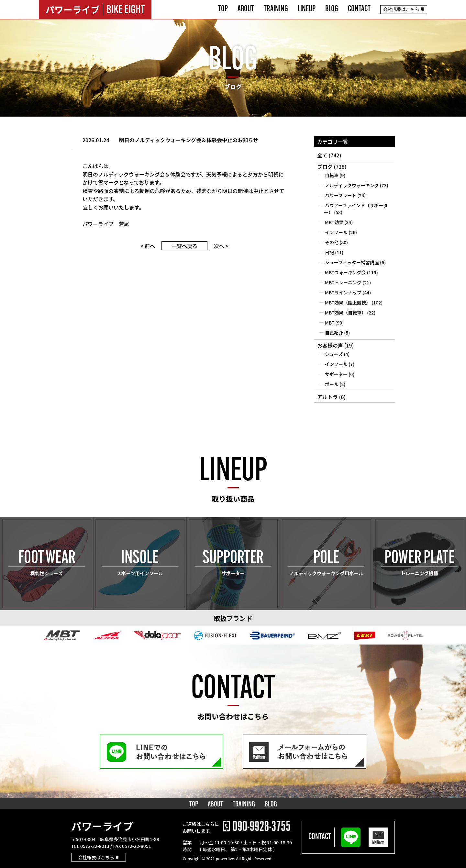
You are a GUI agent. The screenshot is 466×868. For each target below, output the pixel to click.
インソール (336, 232)
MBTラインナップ (343, 292)
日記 (329, 252)
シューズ (334, 354)
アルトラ (327, 397)
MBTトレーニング (343, 282)
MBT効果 (334, 222)
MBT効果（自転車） (345, 313)
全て (322, 155)
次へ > (221, 246)
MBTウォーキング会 (345, 272)
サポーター (336, 374)
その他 (332, 242)
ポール (332, 384)
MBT (330, 323)
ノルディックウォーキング (352, 185)
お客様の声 (330, 345)
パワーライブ (102, 826)
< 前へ (148, 246)
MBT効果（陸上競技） (348, 303)
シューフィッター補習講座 (352, 262)
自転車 (332, 175)
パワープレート (341, 195)
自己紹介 (334, 333)
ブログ (325, 166)
